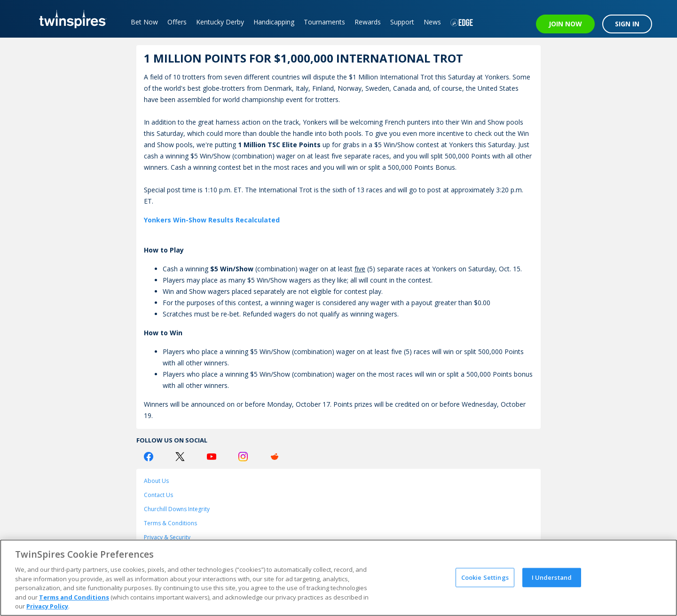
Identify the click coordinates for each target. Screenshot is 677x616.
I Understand (552, 577)
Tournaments (324, 22)
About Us (156, 481)
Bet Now (144, 22)
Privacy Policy (47, 606)
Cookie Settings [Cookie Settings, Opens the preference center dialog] (485, 577)
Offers (177, 22)
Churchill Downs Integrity (177, 509)
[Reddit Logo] (275, 457)
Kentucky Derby (220, 22)
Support (402, 22)
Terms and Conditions (74, 597)
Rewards (368, 22)
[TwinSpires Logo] (69, 19)
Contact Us (158, 495)
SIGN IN (627, 24)
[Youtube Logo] (212, 457)
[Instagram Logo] (243, 457)
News (432, 22)
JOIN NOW (565, 24)
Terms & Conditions (170, 523)
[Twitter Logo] (180, 457)
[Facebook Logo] (149, 457)
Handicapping (274, 22)
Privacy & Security (167, 537)
